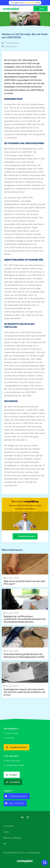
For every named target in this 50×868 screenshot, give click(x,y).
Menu (42, 9)
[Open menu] (40, 9)
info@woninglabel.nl (16, 796)
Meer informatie (12, 761)
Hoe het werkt (11, 733)
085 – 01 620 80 (15, 803)
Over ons (9, 738)
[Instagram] (28, 817)
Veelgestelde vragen (14, 765)
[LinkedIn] (22, 817)
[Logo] (12, 9)
